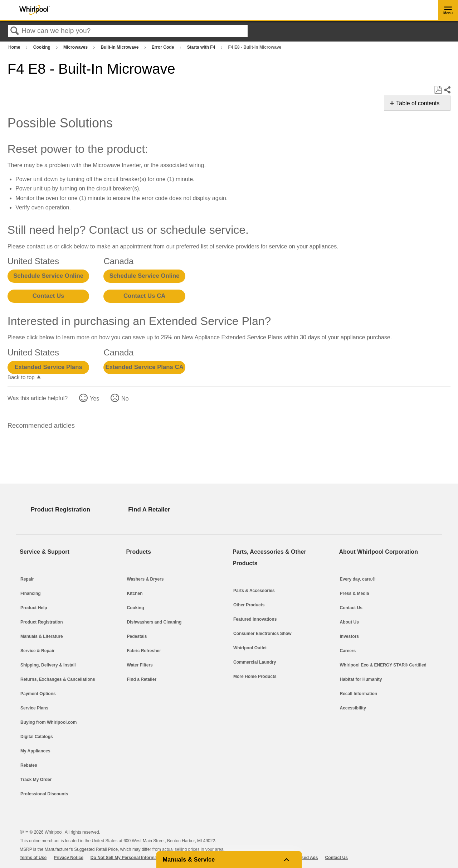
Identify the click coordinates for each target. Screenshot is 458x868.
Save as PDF (438, 90)
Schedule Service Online (48, 276)
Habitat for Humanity (361, 679)
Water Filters (140, 665)
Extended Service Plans (48, 367)
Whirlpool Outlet (250, 648)
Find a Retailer (142, 679)
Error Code (164, 47)
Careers (348, 651)
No (125, 399)
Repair (27, 579)
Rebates (29, 765)
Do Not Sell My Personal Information (128, 858)
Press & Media (355, 593)
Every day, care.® (358, 579)
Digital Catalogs (37, 737)
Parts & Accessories (254, 591)
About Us (349, 622)
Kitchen (135, 593)
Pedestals (137, 636)
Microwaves (76, 47)
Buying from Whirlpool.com (48, 722)
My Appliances (35, 751)
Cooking (42, 47)
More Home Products (255, 677)
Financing (31, 593)
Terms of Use (33, 858)
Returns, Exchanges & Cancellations (58, 679)
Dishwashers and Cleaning (154, 622)
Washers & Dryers (145, 579)
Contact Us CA (144, 296)
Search (15, 31)
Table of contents (418, 103)
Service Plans (34, 708)
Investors (349, 636)
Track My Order (36, 780)
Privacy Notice (69, 858)
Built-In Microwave (120, 47)
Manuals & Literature (42, 636)
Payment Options (38, 694)
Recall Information (359, 694)
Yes (94, 399)
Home (15, 47)
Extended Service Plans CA (145, 367)
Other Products (249, 605)
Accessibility (353, 708)
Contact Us (48, 296)
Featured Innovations (255, 619)
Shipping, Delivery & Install (48, 665)
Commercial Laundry (255, 662)
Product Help (34, 608)
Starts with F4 (202, 47)
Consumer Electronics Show (262, 634)
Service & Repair (37, 651)
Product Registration (42, 622)
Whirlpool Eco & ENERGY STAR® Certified (383, 665)
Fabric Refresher (144, 651)
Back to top (21, 377)
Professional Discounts (44, 794)
